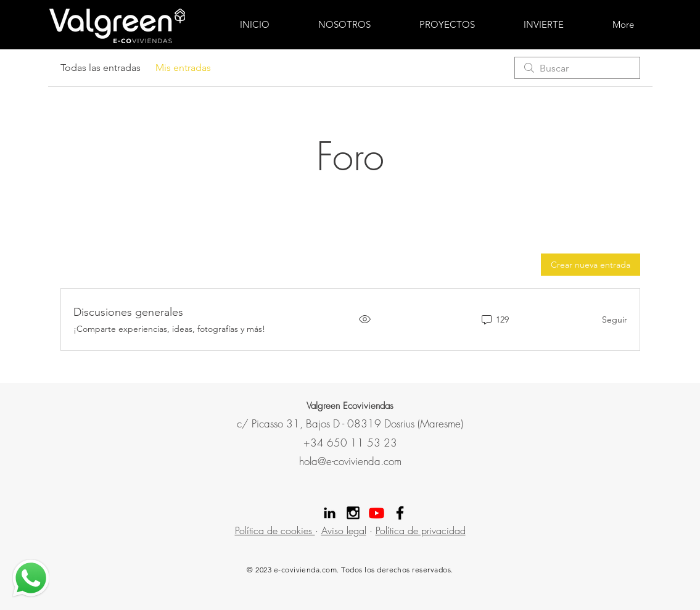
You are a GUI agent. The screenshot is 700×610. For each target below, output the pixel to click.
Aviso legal (344, 530)
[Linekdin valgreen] (330, 513)
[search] (577, 68)
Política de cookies (275, 530)
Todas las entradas (101, 68)
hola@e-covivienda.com (350, 461)
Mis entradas (183, 68)
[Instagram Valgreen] (353, 513)
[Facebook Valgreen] (400, 513)
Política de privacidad (421, 530)
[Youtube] (377, 513)
